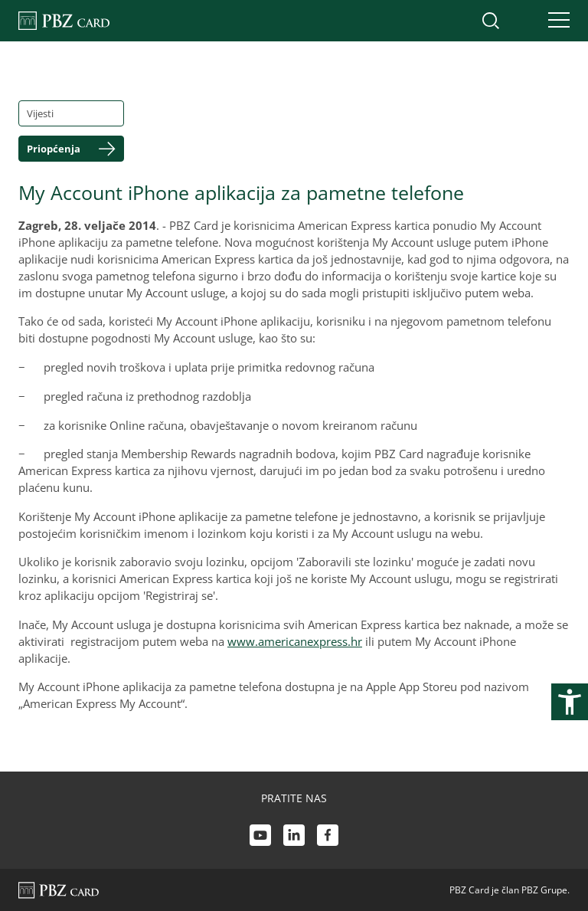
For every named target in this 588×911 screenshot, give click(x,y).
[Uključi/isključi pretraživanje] (491, 21)
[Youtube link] (260, 837)
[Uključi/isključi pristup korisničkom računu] (523, 21)
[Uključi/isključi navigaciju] (554, 21)
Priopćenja (54, 149)
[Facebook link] (328, 837)
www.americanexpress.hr (295, 641)
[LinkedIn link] (294, 837)
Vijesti (40, 113)
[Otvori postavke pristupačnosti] (570, 702)
